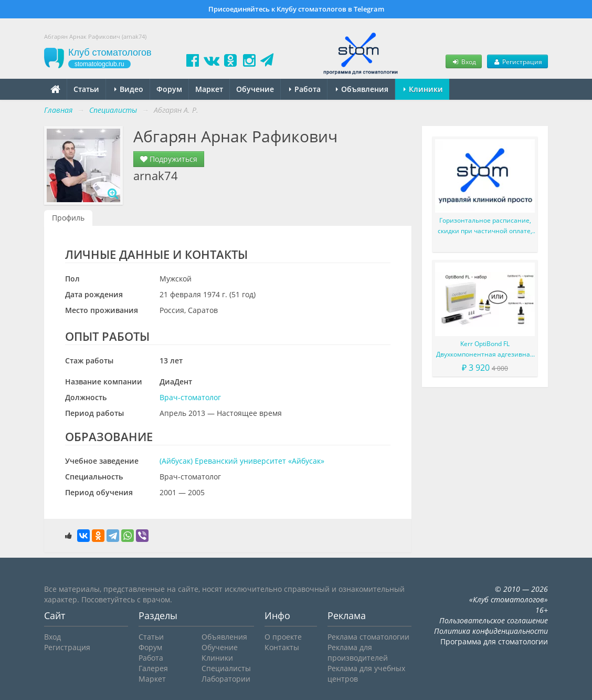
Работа (305, 89)
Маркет (209, 89)
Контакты (282, 647)
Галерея (153, 668)
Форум (169, 89)
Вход (463, 61)
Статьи (86, 89)
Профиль (68, 218)
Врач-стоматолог (190, 397)
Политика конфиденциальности (491, 631)
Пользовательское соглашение (494, 620)
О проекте (283, 637)
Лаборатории (226, 679)
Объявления (362, 89)
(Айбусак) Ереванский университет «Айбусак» (242, 461)
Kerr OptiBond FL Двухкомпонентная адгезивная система (485, 349)
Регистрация (517, 61)
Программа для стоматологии (494, 641)
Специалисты (226, 668)
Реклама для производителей (358, 652)
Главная (58, 110)
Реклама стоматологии (368, 637)
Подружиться (169, 159)
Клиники (423, 89)
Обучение (255, 89)
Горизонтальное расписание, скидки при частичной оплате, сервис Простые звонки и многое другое (485, 226)
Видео (129, 89)
